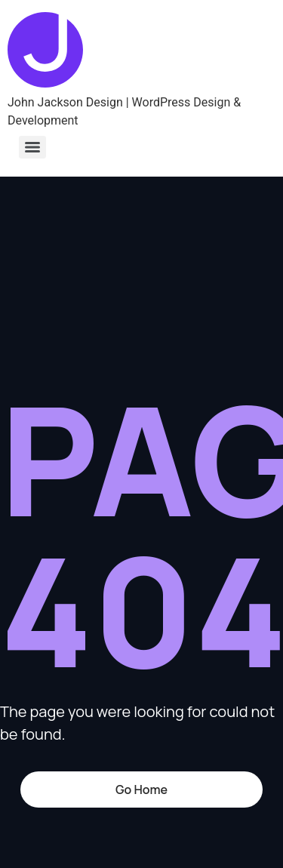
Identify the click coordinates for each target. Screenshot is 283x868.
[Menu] (32, 147)
